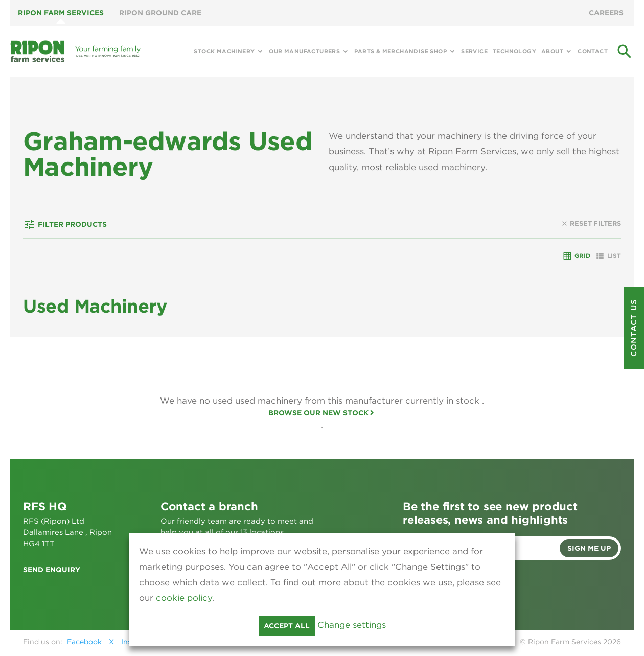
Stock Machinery (224, 51)
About (552, 51)
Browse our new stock (318, 413)
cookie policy (184, 598)
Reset (591, 224)
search (625, 52)
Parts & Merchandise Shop (400, 51)
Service (474, 51)
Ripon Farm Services (61, 13)
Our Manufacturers (304, 51)
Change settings (352, 625)
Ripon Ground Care (160, 13)
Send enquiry (52, 570)
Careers (606, 13)
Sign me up (589, 548)
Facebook (84, 642)
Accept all (287, 626)
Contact (593, 51)
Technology (514, 51)
